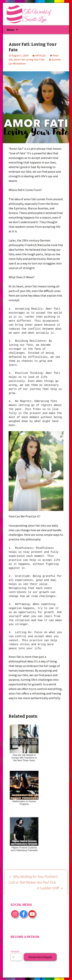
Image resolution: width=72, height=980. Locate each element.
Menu (10, 30)
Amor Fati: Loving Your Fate (29, 59)
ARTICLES (40, 55)
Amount (15, 951)
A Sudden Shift (50, 888)
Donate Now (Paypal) (40, 957)
